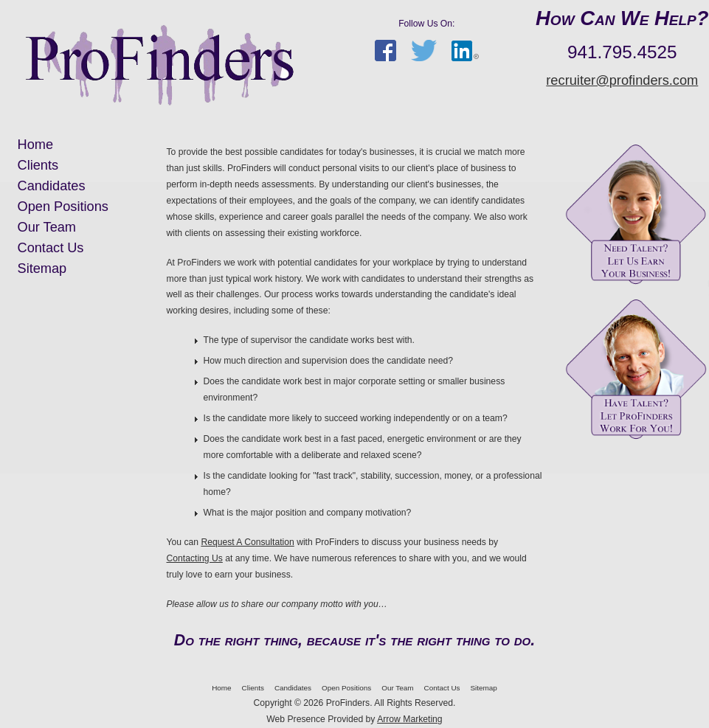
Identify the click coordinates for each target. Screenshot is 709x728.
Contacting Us (195, 558)
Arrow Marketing (410, 719)
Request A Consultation (247, 542)
